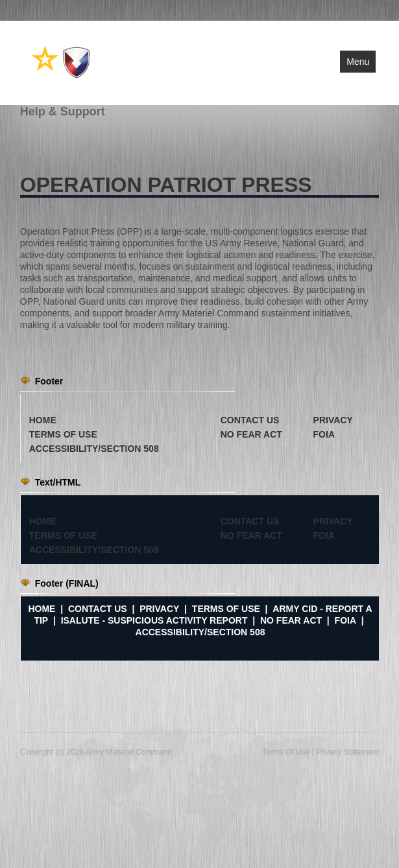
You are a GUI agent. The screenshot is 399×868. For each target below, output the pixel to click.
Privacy (159, 609)
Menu (358, 62)
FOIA (345, 620)
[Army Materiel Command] (61, 62)
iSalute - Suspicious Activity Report (154, 620)
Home (42, 609)
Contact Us (98, 609)
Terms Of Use (286, 752)
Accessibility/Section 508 (200, 632)
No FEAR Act (291, 620)
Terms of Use (226, 609)
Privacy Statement (347, 752)
